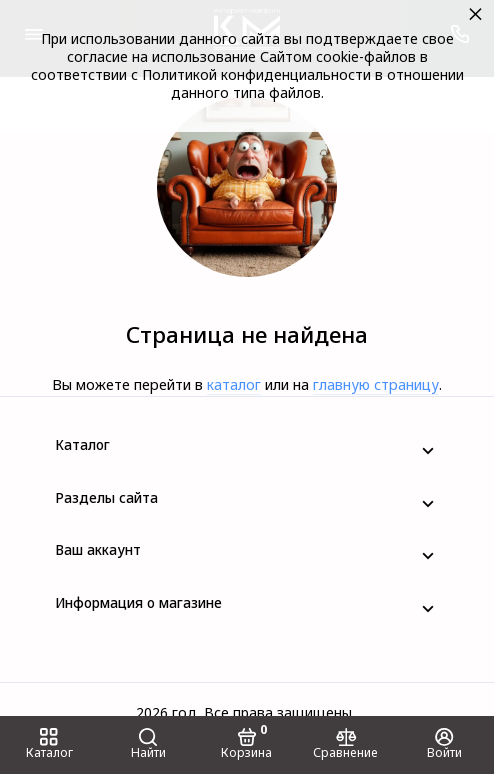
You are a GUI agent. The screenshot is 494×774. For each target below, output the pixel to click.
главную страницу (376, 384)
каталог (234, 384)
